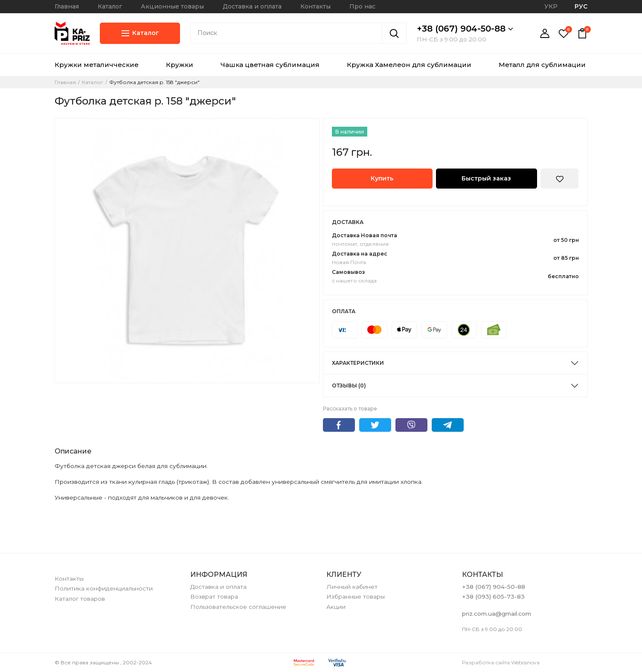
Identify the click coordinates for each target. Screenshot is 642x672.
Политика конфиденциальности (104, 588)
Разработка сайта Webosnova (501, 662)
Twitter (375, 425)
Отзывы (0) (349, 385)
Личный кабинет (352, 587)
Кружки (180, 65)
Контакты (315, 6)
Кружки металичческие (97, 65)
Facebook (339, 425)
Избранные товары (356, 596)
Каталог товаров (80, 599)
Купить (382, 178)
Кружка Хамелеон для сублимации (409, 65)
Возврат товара (214, 596)
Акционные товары (172, 6)
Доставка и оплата (252, 6)
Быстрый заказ (486, 178)
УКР (551, 6)
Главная (67, 6)
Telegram (448, 425)
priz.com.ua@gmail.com (497, 614)
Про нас (362, 6)
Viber (411, 425)
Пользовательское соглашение (238, 607)
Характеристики (358, 363)
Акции (336, 607)
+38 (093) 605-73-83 (493, 596)
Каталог (110, 6)
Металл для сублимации (542, 65)
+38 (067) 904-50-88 (465, 29)
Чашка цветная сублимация (270, 65)
